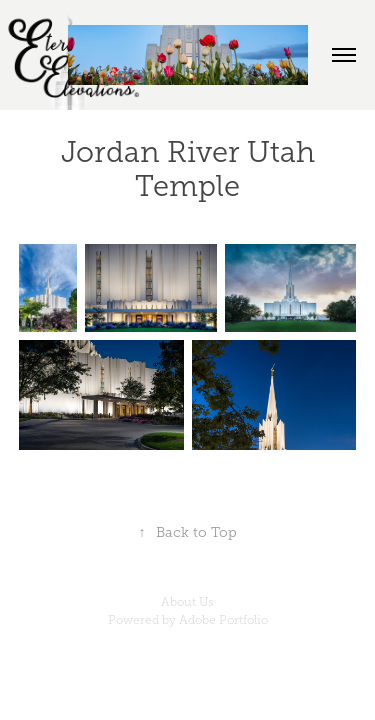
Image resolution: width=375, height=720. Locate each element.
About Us (187, 602)
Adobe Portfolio (223, 620)
